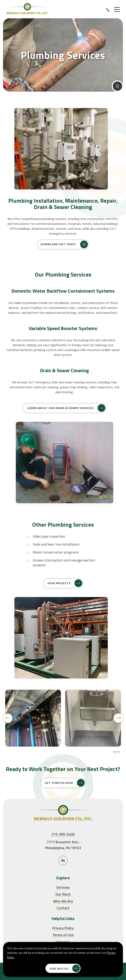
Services (63, 887)
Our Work (63, 894)
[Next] (118, 734)
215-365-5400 (63, 834)
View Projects (59, 584)
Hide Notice (59, 969)
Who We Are (63, 901)
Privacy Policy (63, 928)
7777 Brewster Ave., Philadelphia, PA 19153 (63, 845)
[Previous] (8, 734)
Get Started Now (59, 783)
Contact (63, 908)
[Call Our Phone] (108, 10)
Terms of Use (63, 935)
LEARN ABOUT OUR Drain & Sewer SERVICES (60, 424)
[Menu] (117, 10)
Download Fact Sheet (58, 244)
